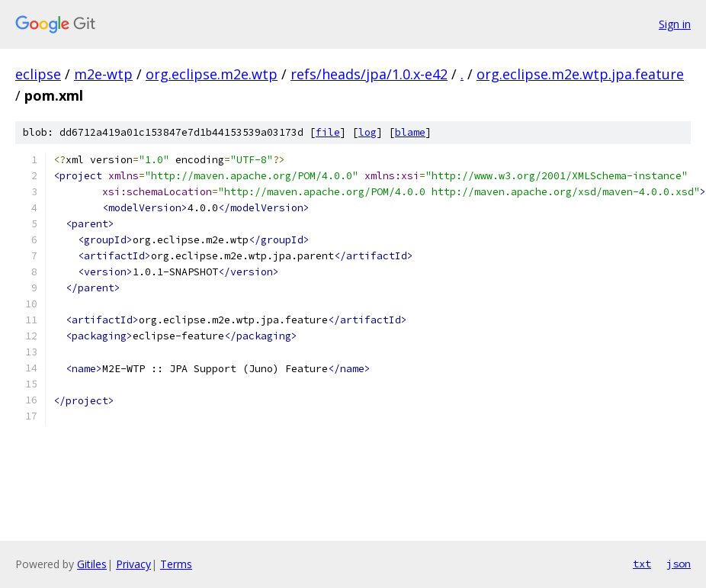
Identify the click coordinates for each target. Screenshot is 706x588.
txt (642, 564)
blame (410, 132)
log (367, 132)
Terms (176, 564)
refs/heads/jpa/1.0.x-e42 (369, 74)
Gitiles (92, 564)
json (679, 564)
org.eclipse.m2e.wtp (212, 74)
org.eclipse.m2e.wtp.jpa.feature (580, 74)
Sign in (675, 24)
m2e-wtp (103, 74)
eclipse (38, 74)
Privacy (133, 564)
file (328, 132)
